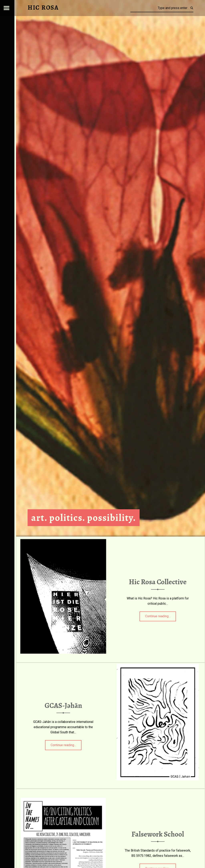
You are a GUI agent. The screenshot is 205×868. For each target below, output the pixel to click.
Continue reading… (161, 615)
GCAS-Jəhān (63, 705)
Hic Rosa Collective (158, 582)
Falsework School (158, 834)
